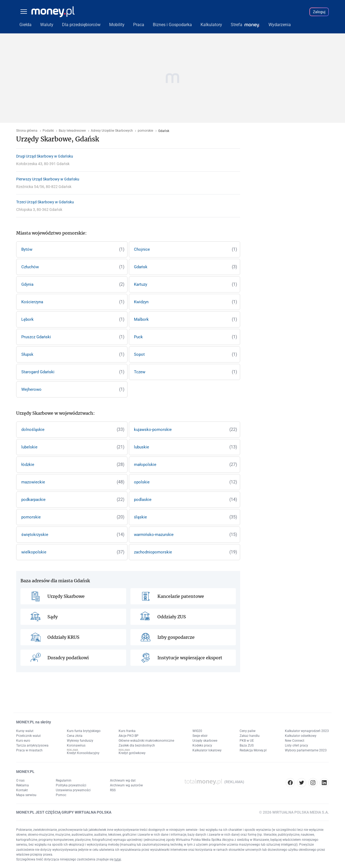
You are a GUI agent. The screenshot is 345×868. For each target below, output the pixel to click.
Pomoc (61, 795)
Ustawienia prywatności (73, 790)
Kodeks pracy (202, 745)
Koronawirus (76, 745)
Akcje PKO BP (129, 736)
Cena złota (75, 736)
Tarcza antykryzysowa (32, 745)
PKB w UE (247, 741)
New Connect (295, 741)
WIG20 (197, 731)
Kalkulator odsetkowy (301, 736)
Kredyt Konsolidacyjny (83, 753)
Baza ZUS (247, 745)
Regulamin (64, 780)
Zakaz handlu (250, 736)
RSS (113, 790)
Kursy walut (25, 731)
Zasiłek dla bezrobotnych (137, 745)
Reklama (23, 785)
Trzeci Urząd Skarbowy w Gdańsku (45, 202)
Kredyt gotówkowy (132, 753)
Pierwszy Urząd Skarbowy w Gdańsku (48, 179)
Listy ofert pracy (296, 745)
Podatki (48, 131)
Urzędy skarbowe (205, 741)
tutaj (118, 859)
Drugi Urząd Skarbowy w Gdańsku (45, 156)
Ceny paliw (248, 731)
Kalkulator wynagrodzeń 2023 (307, 731)
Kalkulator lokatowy (207, 750)
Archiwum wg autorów (126, 785)
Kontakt (22, 790)
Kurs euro (23, 741)
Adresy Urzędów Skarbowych (112, 131)
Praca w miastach (29, 750)
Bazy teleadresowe (72, 131)
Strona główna (27, 131)
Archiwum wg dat (123, 780)
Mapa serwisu (26, 795)
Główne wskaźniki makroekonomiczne (146, 741)
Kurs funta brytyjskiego (84, 731)
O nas (20, 780)
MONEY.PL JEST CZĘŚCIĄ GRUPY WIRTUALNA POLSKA (64, 812)
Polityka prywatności (71, 785)
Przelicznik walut (28, 736)
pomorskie (145, 131)
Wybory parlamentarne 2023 (306, 750)
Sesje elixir (200, 736)
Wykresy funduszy (80, 741)
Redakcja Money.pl (253, 750)
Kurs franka (127, 731)
